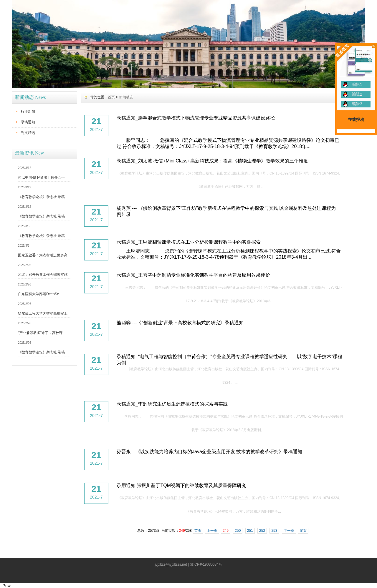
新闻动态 (126, 97)
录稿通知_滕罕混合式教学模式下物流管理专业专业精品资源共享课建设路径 (196, 118)
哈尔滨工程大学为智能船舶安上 (43, 313)
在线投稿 (356, 119)
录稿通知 (28, 122)
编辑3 (357, 104)
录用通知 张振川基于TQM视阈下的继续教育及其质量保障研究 (181, 485)
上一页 (212, 531)
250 (238, 531)
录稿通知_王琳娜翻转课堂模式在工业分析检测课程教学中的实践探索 (189, 242)
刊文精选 (28, 133)
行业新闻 (28, 112)
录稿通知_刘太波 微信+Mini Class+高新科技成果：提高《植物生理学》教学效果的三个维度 (212, 161)
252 (262, 531)
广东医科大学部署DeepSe (38, 294)
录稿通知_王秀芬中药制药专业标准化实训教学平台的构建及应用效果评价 (193, 275)
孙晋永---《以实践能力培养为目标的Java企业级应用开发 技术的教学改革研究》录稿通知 (209, 452)
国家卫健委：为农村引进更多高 (43, 255)
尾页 (303, 531)
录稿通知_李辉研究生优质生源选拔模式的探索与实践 (172, 404)
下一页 (289, 531)
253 (274, 531)
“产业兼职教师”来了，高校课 (40, 333)
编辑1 (357, 84)
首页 (111, 97)
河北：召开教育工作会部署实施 (43, 275)
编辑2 (357, 94)
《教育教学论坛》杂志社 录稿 (41, 197)
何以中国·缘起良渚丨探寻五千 (41, 177)
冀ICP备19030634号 (206, 564)
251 (250, 531)
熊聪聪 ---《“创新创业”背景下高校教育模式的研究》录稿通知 (180, 323)
